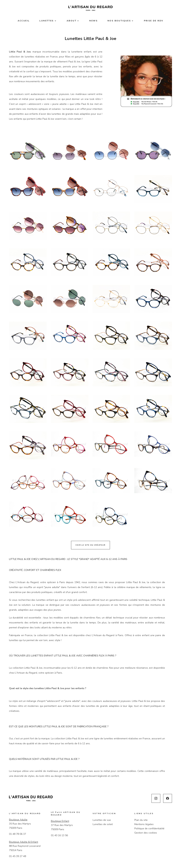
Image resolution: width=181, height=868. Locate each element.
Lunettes (46, 21)
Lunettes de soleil (103, 824)
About (71, 21)
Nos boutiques (119, 21)
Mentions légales (144, 824)
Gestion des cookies (146, 833)
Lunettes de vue (102, 820)
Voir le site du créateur (90, 545)
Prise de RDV (154, 21)
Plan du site (141, 820)
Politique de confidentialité (149, 828)
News (93, 21)
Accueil (24, 21)
